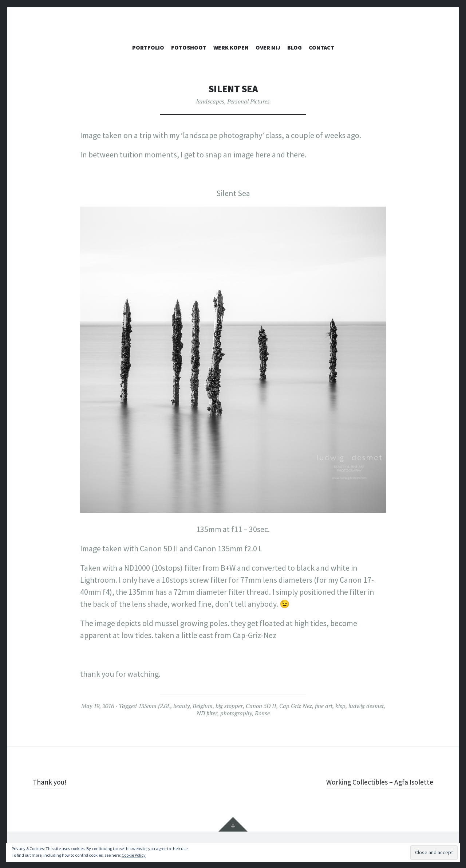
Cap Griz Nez (296, 706)
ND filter (207, 713)
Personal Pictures (248, 101)
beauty (181, 706)
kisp (340, 706)
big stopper (229, 706)
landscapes (210, 101)
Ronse (262, 713)
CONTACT (321, 47)
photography (236, 713)
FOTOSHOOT (189, 47)
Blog (295, 47)
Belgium (203, 706)
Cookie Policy (134, 855)
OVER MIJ (268, 47)
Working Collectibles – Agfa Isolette (374, 782)
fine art (324, 706)
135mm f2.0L (154, 706)
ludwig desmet (366, 706)
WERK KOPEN (231, 47)
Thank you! (52, 782)
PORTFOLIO (148, 47)
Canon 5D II (261, 706)
